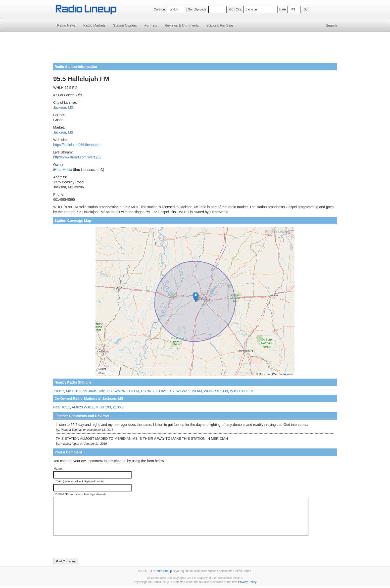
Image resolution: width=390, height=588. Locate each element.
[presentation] (91, 547)
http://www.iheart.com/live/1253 (77, 157)
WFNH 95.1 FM (216, 391)
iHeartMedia (63, 170)
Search (331, 25)
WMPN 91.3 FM (127, 391)
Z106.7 (59, 391)
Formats (151, 25)
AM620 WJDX (83, 407)
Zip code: (201, 9)
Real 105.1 (62, 407)
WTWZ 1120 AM (189, 391)
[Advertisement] (195, 49)
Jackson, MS (63, 107)
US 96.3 (147, 391)
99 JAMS (90, 391)
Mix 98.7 (106, 391)
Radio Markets (94, 25)
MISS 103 (73, 391)
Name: (58, 469)
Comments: (79, 494)
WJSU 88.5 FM (242, 391)
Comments (182, 25)
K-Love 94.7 (165, 391)
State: (283, 9)
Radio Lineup (163, 571)
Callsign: (160, 9)
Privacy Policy (247, 582)
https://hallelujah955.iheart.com (77, 145)
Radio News (66, 25)
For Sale (220, 25)
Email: (79, 481)
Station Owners (125, 25)
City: (239, 9)
